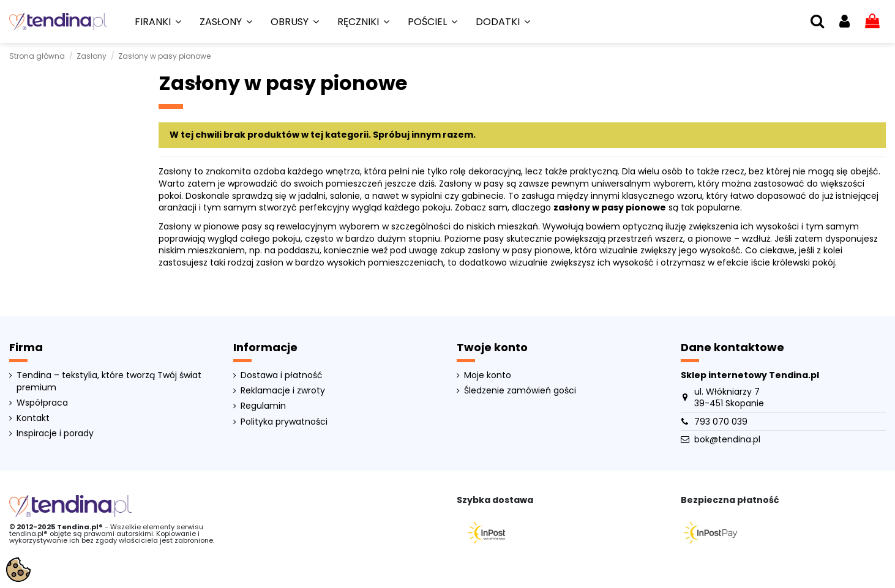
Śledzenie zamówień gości (520, 391)
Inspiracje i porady (55, 434)
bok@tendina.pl (727, 439)
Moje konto (488, 375)
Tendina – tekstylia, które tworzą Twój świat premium (109, 381)
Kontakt (33, 418)
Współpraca (42, 403)
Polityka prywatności (284, 422)
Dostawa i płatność (282, 375)
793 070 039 (721, 422)
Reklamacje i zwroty (283, 391)
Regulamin (263, 406)
